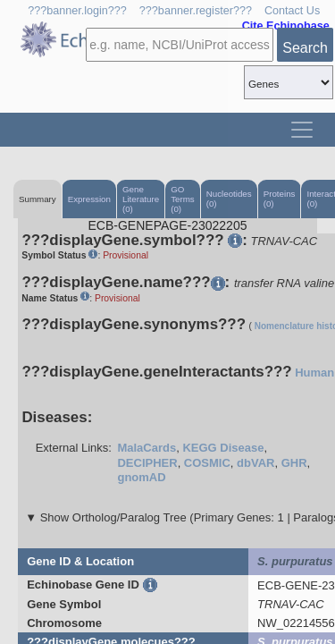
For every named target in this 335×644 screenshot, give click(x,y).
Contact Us (292, 11)
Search (305, 48)
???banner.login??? (77, 11)
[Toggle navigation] (302, 130)
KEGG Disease (223, 448)
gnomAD (141, 477)
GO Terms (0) (183, 199)
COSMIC (207, 463)
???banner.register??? (196, 11)
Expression (89, 199)
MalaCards (147, 448)
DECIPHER (147, 463)
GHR (294, 463)
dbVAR (255, 463)
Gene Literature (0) (141, 199)
